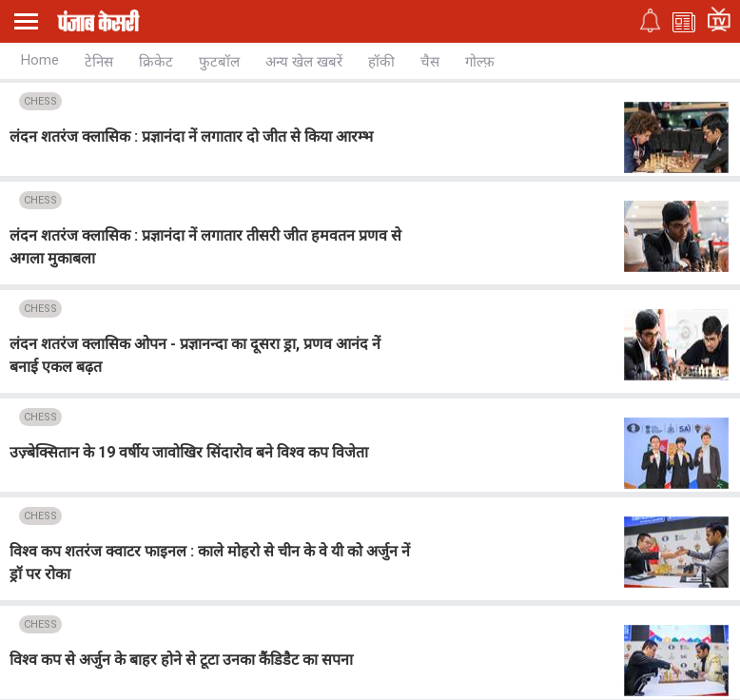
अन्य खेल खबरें (304, 62)
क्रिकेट (156, 62)
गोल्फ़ (480, 62)
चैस (430, 62)
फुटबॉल (219, 62)
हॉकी (381, 62)
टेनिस (99, 62)
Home (40, 60)
